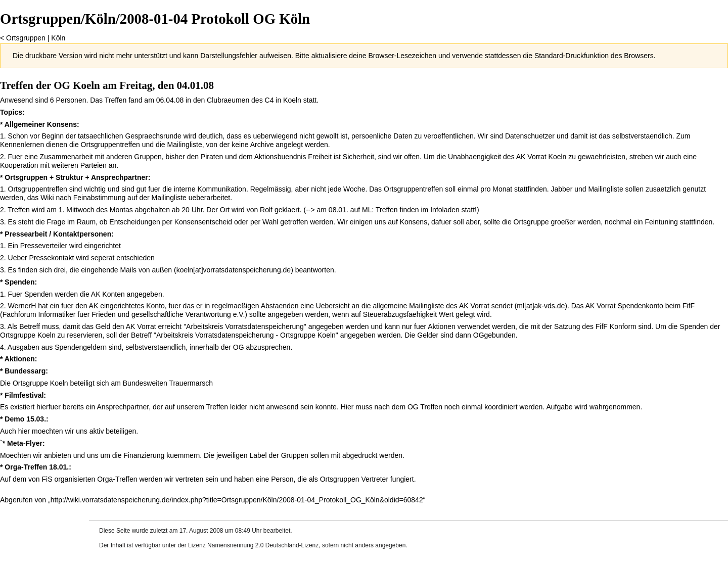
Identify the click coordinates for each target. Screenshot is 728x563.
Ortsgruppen (26, 38)
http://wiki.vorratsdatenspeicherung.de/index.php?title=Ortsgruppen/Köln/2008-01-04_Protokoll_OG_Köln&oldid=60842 (237, 500)
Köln (58, 38)
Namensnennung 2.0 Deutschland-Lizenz (263, 545)
